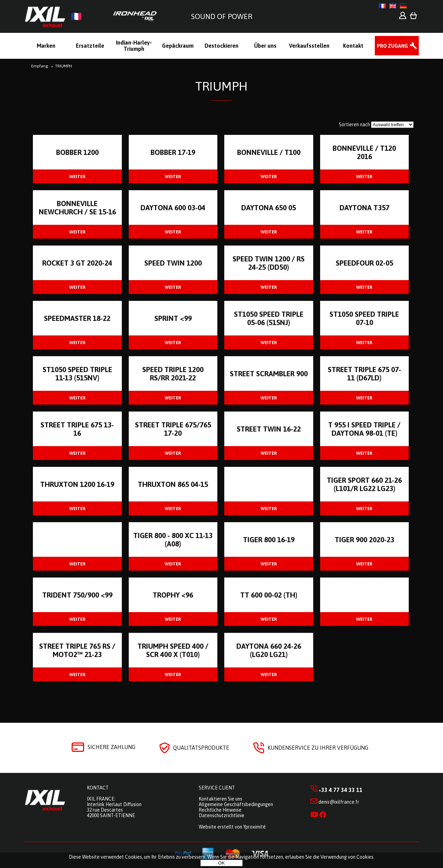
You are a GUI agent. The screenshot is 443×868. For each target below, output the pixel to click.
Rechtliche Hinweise (220, 810)
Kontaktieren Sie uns (220, 799)
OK (221, 863)
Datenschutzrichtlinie (221, 815)
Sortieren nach (354, 124)
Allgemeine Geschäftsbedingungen (236, 804)
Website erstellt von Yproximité (232, 827)
